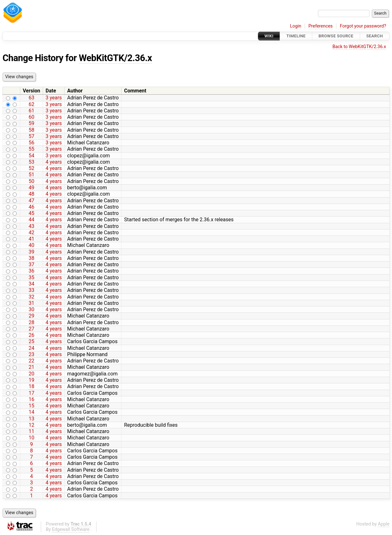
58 (32, 130)
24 (32, 348)
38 (32, 258)
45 (32, 213)
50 (32, 181)
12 (32, 425)
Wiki (269, 36)
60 (32, 117)
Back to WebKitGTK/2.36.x (359, 47)
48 (32, 194)
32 (32, 297)
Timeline (296, 36)
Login (296, 26)
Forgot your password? (363, 26)
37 (32, 264)
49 (32, 188)
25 (32, 341)
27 (32, 329)
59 (32, 123)
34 (32, 284)
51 (32, 175)
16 (32, 399)
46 (32, 207)
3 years (54, 98)
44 (32, 220)
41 (32, 239)
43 (32, 226)
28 (32, 322)
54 (32, 156)
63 (32, 98)
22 (32, 361)
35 (32, 277)
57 (32, 136)
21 (32, 367)
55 (32, 149)
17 (32, 393)
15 (32, 406)
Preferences (321, 26)
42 (32, 233)
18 (32, 386)
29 (32, 316)
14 (32, 412)
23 (32, 354)
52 (32, 168)
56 (32, 143)
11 (32, 431)
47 (32, 201)
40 (32, 245)
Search (375, 36)
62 (32, 104)
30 (32, 309)
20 (32, 374)
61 (32, 111)
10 (32, 438)
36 (32, 271)
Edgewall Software (71, 529)
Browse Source (336, 36)
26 (32, 335)
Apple (384, 524)
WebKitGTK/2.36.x (115, 58)
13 (32, 419)
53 (32, 162)
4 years (54, 162)
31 (32, 303)
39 (32, 252)
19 (32, 380)
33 (32, 290)
